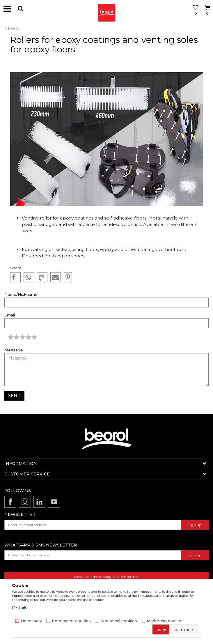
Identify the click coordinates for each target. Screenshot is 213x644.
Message (14, 350)
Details (19, 608)
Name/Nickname (21, 294)
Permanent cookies (71, 621)
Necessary (31, 621)
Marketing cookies (165, 621)
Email (10, 315)
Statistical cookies (119, 621)
